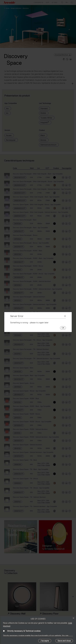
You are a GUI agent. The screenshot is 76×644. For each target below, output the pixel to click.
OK (63, 328)
